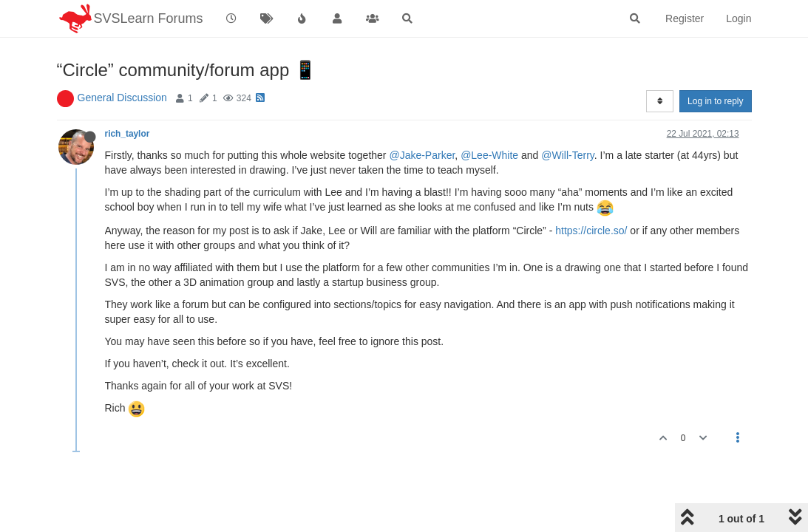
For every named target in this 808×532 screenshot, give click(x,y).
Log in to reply (715, 101)
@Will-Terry (568, 155)
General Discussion (122, 98)
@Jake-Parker (422, 155)
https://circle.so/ (591, 231)
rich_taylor (128, 134)
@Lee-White (489, 155)
